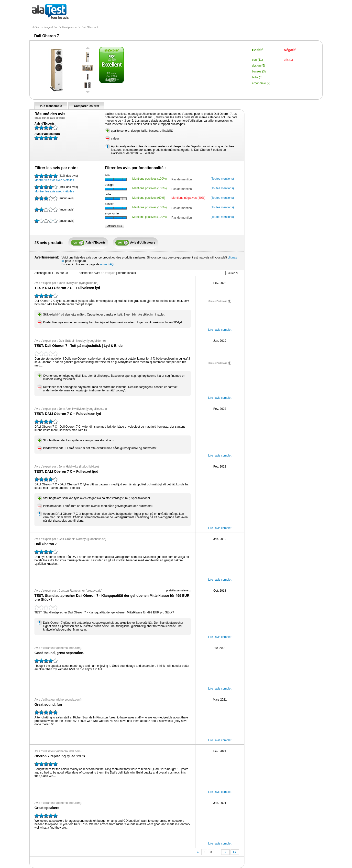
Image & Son (51, 27)
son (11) (257, 60)
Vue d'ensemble (51, 106)
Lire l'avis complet (220, 330)
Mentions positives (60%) (149, 198)
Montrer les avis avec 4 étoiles (56, 189)
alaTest (36, 27)
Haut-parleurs (70, 27)
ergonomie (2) (261, 83)
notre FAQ (107, 264)
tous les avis (50, 12)
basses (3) (259, 71)
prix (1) (288, 60)
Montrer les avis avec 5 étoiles (56, 178)
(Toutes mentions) (222, 179)
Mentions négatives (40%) (188, 198)
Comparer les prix (86, 106)
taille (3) (257, 77)
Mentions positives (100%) (149, 179)
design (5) (258, 66)
